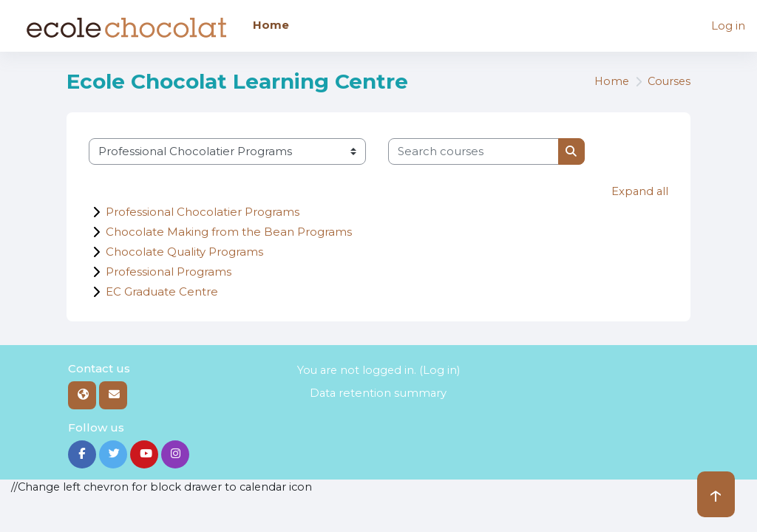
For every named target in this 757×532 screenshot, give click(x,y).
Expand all (639, 191)
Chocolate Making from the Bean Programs (229, 231)
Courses (668, 82)
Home (609, 82)
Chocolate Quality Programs (184, 251)
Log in (728, 26)
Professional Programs (169, 271)
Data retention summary (378, 392)
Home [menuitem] (271, 25)
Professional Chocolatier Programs (203, 211)
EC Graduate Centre (162, 291)
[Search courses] (473, 151)
